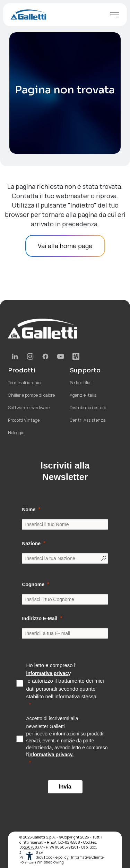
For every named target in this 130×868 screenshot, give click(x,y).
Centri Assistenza (88, 420)
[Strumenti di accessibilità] (29, 856)
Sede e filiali (81, 383)
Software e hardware (29, 408)
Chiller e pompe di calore (31, 395)
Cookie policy (57, 857)
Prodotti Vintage (24, 420)
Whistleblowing (50, 862)
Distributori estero (88, 408)
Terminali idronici (25, 383)
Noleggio (16, 433)
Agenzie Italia (83, 395)
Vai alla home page (65, 246)
